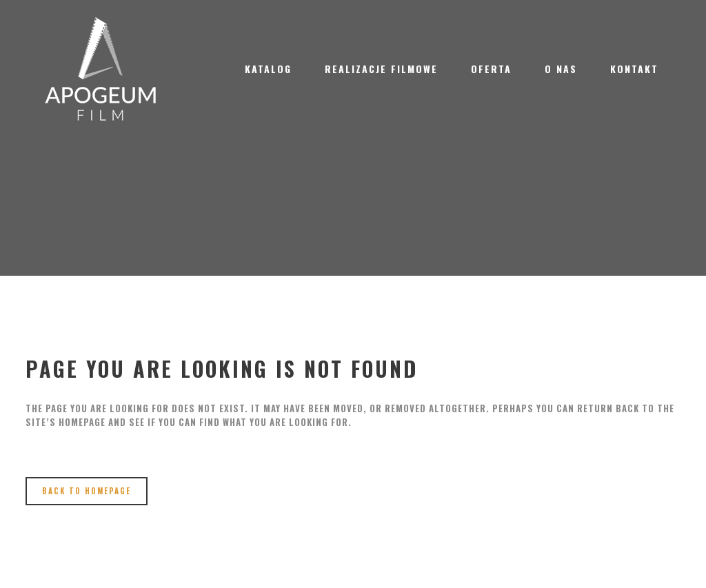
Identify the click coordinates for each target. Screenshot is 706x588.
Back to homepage (87, 491)
